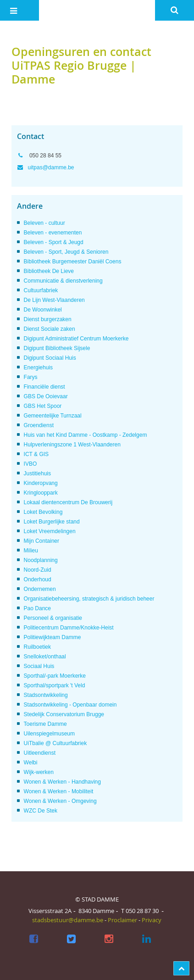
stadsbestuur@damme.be (68, 920)
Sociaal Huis (39, 666)
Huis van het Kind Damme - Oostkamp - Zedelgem (86, 435)
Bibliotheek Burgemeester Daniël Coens (73, 262)
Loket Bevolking (43, 512)
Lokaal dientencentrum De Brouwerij (68, 502)
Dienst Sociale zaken (50, 329)
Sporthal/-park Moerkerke (55, 676)
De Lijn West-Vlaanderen (54, 300)
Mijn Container (42, 541)
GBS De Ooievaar (46, 396)
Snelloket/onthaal (45, 657)
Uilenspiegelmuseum (49, 734)
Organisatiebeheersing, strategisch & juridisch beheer (89, 599)
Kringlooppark (41, 493)
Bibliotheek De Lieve (49, 271)
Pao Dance (37, 608)
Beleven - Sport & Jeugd (54, 242)
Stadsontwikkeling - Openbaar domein (70, 705)
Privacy (152, 920)
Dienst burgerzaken (48, 319)
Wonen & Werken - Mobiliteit (59, 791)
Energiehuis (38, 367)
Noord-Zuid (38, 570)
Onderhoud (38, 579)
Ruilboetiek (37, 647)
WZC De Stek (41, 811)
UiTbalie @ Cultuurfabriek (55, 743)
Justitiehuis (37, 473)
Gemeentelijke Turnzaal (53, 416)
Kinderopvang (41, 483)
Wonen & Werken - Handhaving (62, 782)
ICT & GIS (36, 454)
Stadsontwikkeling (46, 695)
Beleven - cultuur (44, 223)
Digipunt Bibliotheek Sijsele (57, 348)
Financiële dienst (44, 387)
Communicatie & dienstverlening (63, 281)
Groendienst (39, 425)
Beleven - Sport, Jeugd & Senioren (66, 252)
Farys (31, 377)
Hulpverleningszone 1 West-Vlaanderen (72, 445)
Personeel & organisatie (53, 618)
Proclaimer (122, 920)
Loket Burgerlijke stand (52, 522)
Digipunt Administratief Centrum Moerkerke (76, 339)
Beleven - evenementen (53, 233)
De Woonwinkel (43, 310)
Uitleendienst (40, 753)
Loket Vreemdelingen (50, 531)
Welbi (31, 763)
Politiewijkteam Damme (53, 637)
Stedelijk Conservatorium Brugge (64, 714)
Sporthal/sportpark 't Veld (55, 685)
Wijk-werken (39, 772)
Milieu (31, 551)
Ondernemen (40, 589)
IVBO (30, 464)
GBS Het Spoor (43, 406)
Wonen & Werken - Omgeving (60, 801)
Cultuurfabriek (41, 290)
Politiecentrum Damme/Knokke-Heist (69, 628)
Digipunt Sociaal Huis (50, 358)
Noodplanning (41, 560)
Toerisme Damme (45, 724)
